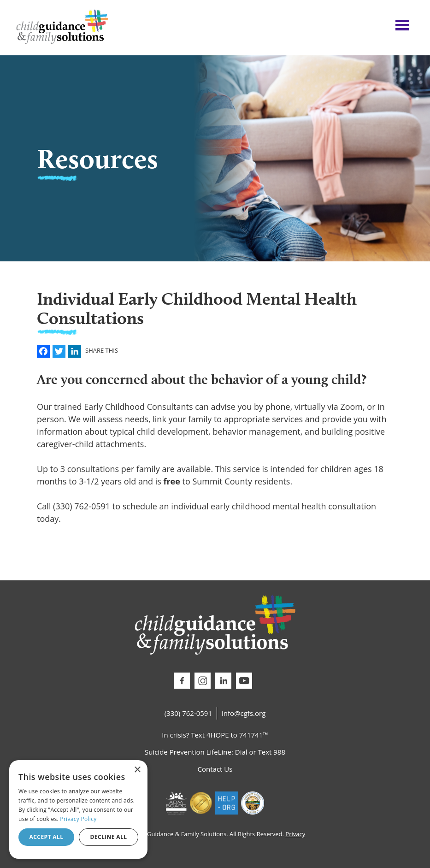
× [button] (137, 770)
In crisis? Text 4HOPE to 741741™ (215, 735)
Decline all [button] (109, 837)
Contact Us (215, 769)
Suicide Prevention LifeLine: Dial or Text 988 (215, 752)
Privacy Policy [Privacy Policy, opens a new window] (78, 819)
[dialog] (78, 809)
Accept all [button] (47, 837)
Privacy (295, 834)
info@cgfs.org (244, 713)
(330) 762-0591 (188, 713)
